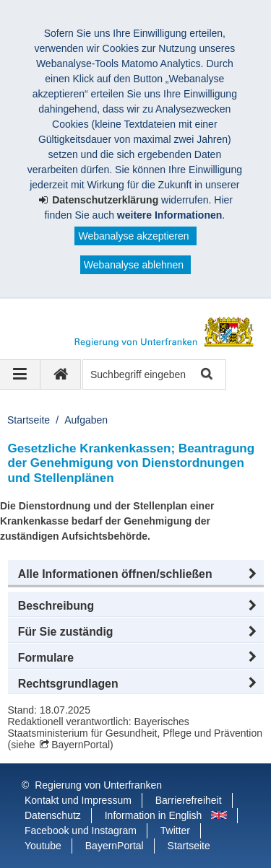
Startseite (29, 420)
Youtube (43, 846)
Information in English (154, 815)
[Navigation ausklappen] (20, 374)
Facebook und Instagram (81, 830)
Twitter (175, 830)
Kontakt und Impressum (78, 800)
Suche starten (206, 375)
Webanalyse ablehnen (134, 265)
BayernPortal (81, 745)
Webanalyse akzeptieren (133, 236)
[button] (136, 574)
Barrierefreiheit (189, 800)
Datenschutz (53, 815)
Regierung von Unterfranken (98, 785)
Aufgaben (86, 420)
